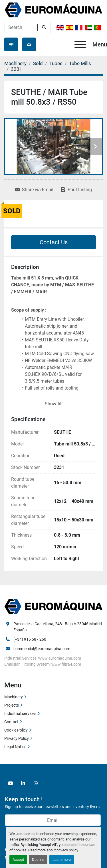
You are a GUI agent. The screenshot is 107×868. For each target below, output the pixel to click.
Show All (54, 404)
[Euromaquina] (53, 606)
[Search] (21, 28)
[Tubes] (56, 63)
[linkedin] (23, 783)
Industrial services (20, 713)
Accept (18, 860)
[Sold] (38, 63)
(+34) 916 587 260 (30, 639)
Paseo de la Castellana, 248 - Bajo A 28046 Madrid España (58, 627)
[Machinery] (15, 63)
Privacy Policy (17, 738)
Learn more (62, 860)
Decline (38, 860)
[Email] (53, 820)
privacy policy (67, 850)
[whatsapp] (36, 783)
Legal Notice (15, 747)
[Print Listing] (76, 190)
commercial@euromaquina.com (42, 649)
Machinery (14, 697)
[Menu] (80, 44)
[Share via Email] (34, 190)
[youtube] (11, 783)
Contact (11, 722)
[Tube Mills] (80, 63)
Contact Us (54, 242)
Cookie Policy (16, 730)
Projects (12, 705)
